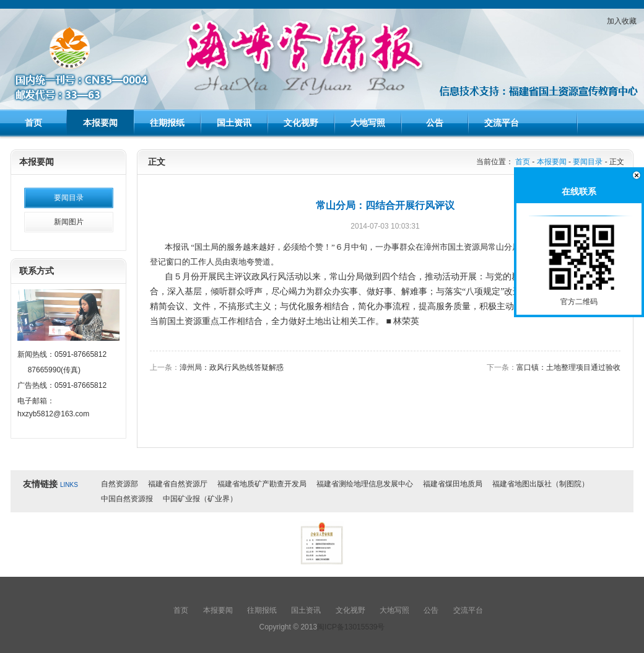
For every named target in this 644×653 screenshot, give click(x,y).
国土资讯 (234, 123)
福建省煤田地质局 (453, 484)
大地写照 (368, 123)
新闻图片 (69, 222)
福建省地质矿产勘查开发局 (262, 484)
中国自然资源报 (127, 499)
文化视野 (301, 123)
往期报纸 (167, 123)
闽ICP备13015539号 (351, 627)
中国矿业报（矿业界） (200, 499)
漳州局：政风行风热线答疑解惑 (232, 367)
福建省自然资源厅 (178, 484)
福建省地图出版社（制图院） (541, 484)
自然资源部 (120, 484)
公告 (435, 123)
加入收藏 (622, 21)
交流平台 (502, 123)
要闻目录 (69, 198)
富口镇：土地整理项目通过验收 (568, 367)
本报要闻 (100, 123)
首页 (33, 123)
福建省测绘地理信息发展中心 (365, 484)
